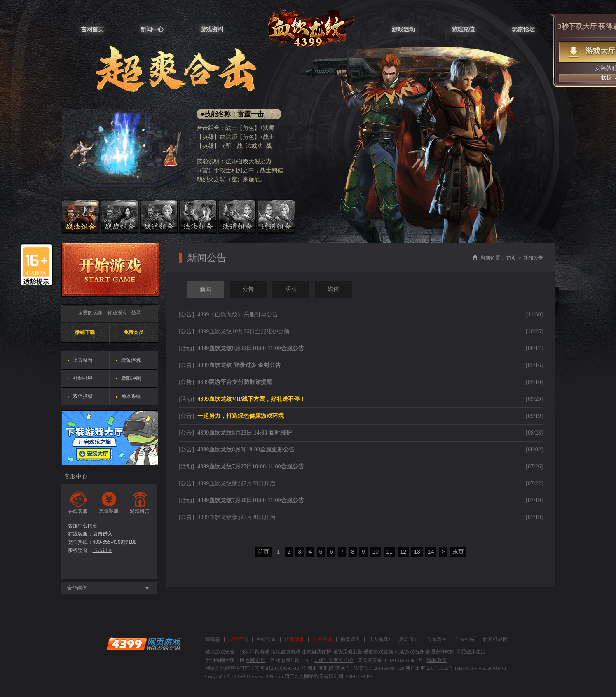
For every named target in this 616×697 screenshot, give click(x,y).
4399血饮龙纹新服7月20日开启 (236, 517)
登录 (136, 313)
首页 (511, 258)
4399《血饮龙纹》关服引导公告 (238, 315)
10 (376, 552)
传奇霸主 (437, 639)
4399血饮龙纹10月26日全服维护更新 (244, 331)
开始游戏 (110, 270)
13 (417, 552)
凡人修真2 (379, 639)
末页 (458, 552)
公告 (248, 289)
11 (389, 552)
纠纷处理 (256, 660)
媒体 (333, 289)
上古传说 (322, 639)
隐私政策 (437, 660)
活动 (291, 289)
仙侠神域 (465, 639)
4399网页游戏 (143, 644)
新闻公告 (533, 258)
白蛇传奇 (266, 639)
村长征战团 (495, 639)
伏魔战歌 (294, 639)
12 (403, 552)
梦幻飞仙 (409, 639)
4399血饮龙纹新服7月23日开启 (236, 483)
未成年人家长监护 (333, 660)
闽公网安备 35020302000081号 (390, 660)
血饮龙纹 (308, 28)
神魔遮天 (350, 639)
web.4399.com (268, 676)
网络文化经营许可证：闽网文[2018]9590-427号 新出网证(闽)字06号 (278, 668)
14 (431, 552)
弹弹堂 (213, 639)
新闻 (206, 289)
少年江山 (238, 639)
